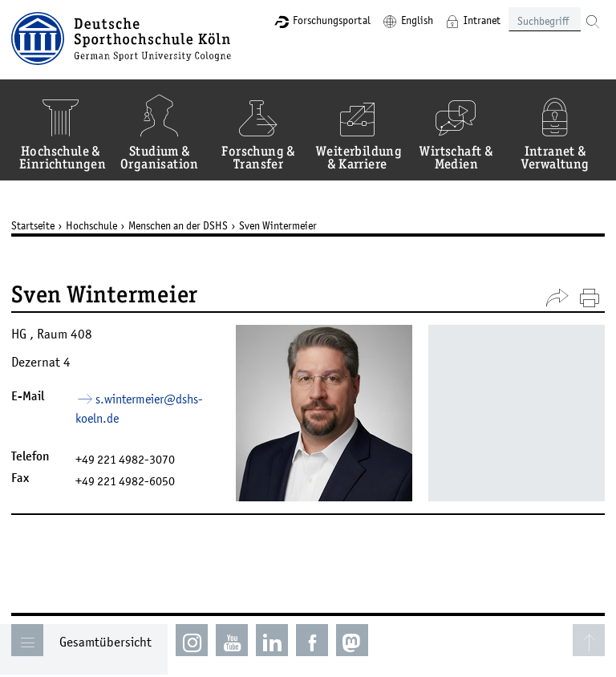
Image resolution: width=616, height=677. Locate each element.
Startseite (33, 225)
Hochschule (91, 225)
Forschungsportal (332, 20)
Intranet (482, 20)
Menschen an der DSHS (178, 225)
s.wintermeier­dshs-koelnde (139, 409)
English (417, 20)
